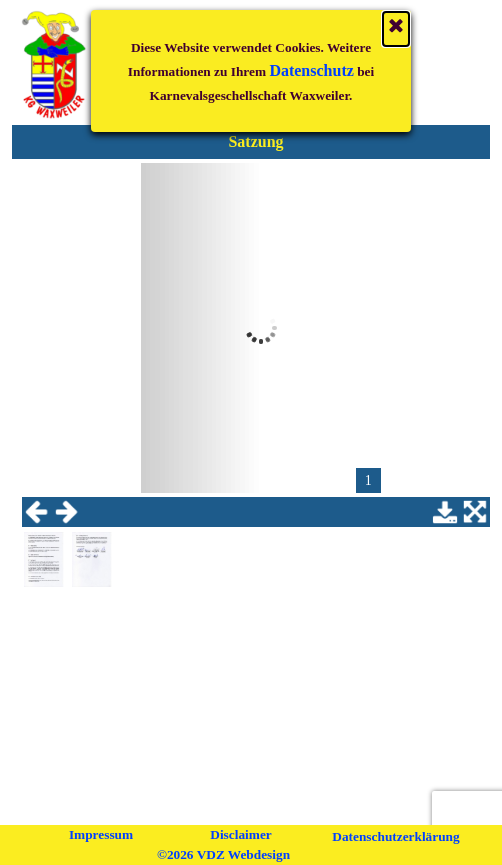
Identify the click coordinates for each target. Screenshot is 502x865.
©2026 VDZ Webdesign (223, 854)
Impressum (101, 834)
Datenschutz (311, 56)
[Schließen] (396, 15)
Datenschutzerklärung (395, 836)
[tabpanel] (256, 142)
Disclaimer (240, 834)
